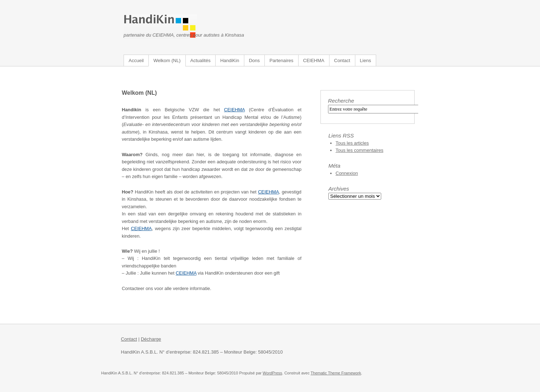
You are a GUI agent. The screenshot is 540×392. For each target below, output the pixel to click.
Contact (342, 60)
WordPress (272, 373)
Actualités (200, 60)
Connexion (347, 173)
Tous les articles (352, 143)
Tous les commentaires (359, 150)
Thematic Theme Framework (336, 373)
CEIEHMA (314, 60)
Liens (366, 60)
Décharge (151, 339)
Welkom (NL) (167, 60)
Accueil (136, 60)
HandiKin (230, 60)
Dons (254, 60)
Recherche (341, 101)
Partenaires (281, 60)
